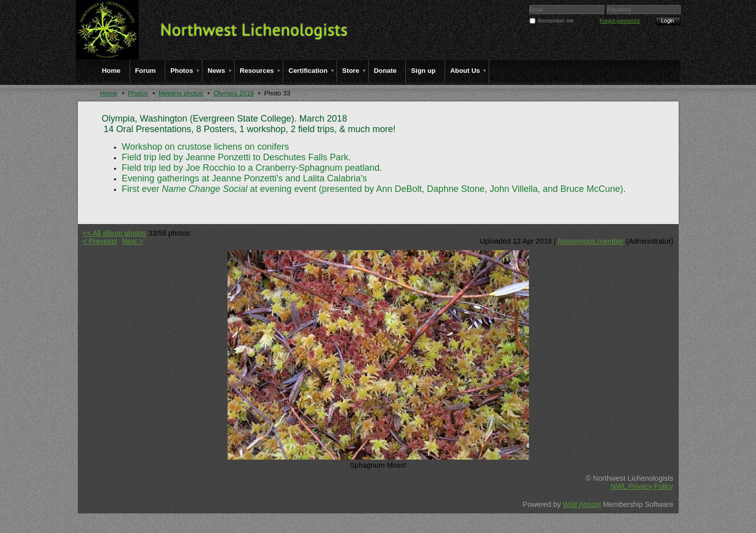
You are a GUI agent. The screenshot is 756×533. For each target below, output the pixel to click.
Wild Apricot (582, 504)
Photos (138, 93)
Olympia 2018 (234, 93)
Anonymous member (590, 241)
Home (109, 93)
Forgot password (620, 21)
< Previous (100, 241)
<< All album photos (115, 233)
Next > (133, 241)
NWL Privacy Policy (642, 486)
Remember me (556, 21)
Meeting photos (181, 93)
